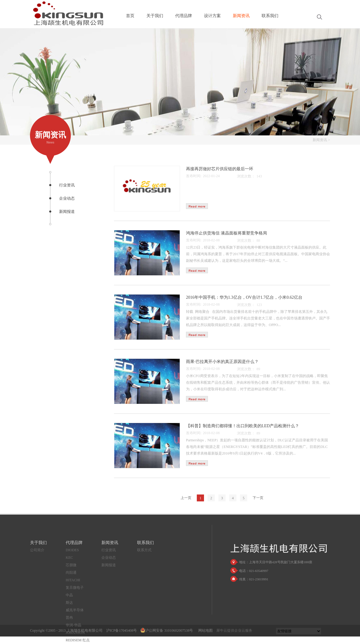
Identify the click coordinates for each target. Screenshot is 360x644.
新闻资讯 (320, 140)
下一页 (258, 498)
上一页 (186, 498)
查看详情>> (197, 206)
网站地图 (205, 630)
